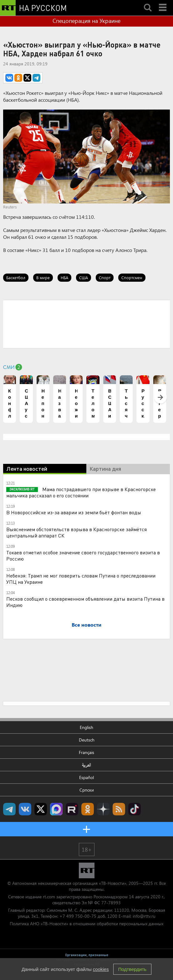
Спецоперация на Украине (86, 21)
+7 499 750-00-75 (78, 916)
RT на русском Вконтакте (25, 809)
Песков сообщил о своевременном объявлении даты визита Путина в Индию (85, 602)
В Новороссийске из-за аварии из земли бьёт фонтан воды (74, 512)
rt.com (49, 897)
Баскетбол (16, 277)
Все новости (86, 625)
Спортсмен (132, 277)
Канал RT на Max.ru (56, 809)
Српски (87, 790)
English (86, 727)
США (84, 277)
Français (86, 752)
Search (148, 2)
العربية (86, 765)
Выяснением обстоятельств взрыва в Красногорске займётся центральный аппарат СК (76, 532)
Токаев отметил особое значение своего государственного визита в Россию (83, 555)
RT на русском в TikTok (135, 809)
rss (119, 809)
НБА (64, 277)
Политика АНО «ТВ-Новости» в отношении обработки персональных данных (86, 924)
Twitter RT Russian (41, 809)
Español (86, 777)
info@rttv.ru (144, 916)
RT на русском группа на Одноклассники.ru (88, 809)
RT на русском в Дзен (103, 809)
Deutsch (87, 740)
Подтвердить (132, 969)
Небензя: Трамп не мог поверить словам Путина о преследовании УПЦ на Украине (81, 579)
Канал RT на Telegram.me (9, 809)
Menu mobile (163, 2)
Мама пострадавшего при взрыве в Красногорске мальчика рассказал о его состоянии (81, 492)
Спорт (105, 277)
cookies (101, 969)
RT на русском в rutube (72, 809)
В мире (43, 277)
